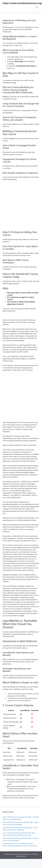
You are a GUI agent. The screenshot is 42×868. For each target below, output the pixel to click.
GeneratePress (21, 856)
